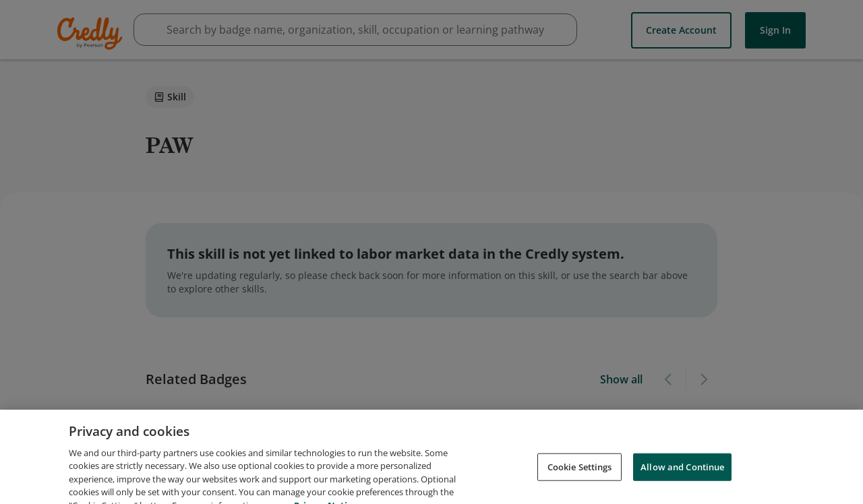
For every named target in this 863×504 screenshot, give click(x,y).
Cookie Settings (580, 480)
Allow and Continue (682, 480)
